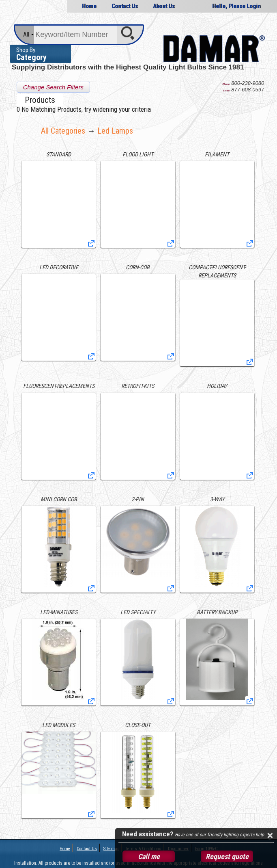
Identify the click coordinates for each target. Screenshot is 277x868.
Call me (149, 856)
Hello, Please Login (236, 6)
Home (89, 6)
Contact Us (125, 6)
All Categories (63, 131)
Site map (111, 849)
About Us (164, 6)
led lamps (115, 131)
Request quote (227, 856)
